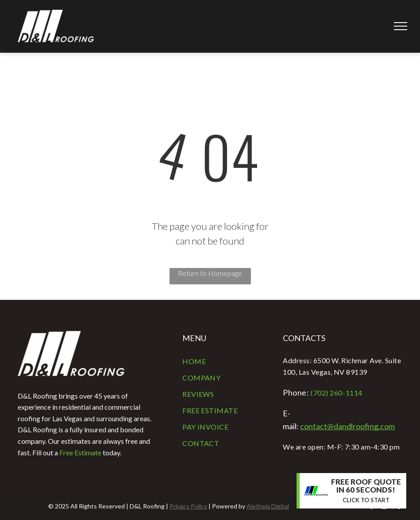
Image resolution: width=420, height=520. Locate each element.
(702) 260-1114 (337, 393)
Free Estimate (80, 452)
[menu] (401, 26)
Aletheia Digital (268, 506)
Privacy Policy (188, 506)
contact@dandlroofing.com (347, 426)
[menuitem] (226, 362)
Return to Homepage (210, 273)
